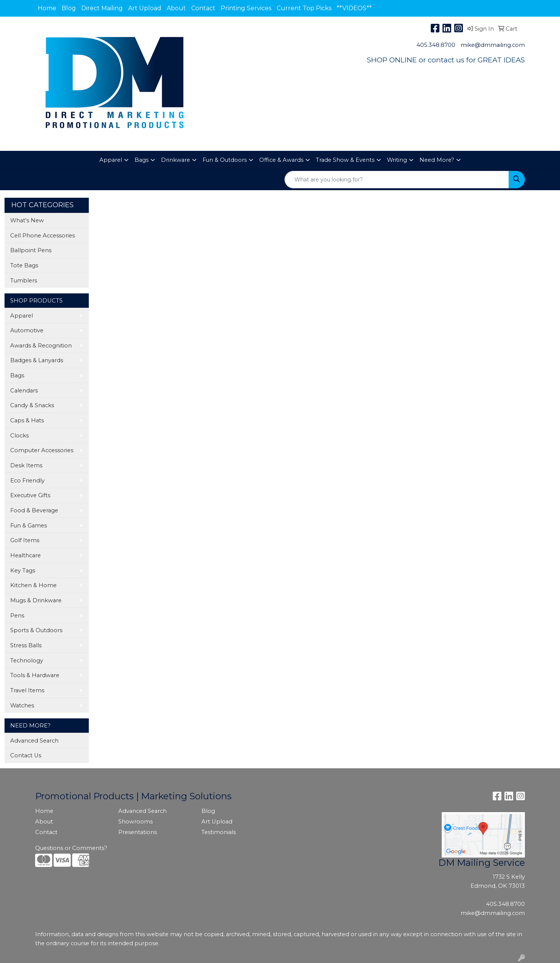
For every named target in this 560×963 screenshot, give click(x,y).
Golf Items (25, 540)
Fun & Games (29, 526)
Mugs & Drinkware (36, 600)
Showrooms (135, 822)
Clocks (19, 436)
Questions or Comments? (71, 848)
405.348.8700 (436, 45)
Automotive (27, 330)
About (176, 8)
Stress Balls (26, 645)
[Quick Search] (397, 180)
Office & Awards (281, 160)
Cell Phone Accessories (43, 236)
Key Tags (23, 571)
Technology (27, 661)
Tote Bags (24, 265)
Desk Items (26, 465)
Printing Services (246, 8)
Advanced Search (34, 741)
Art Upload (145, 8)
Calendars (24, 391)
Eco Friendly (27, 481)
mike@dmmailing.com (493, 45)
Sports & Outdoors (36, 630)
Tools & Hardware (35, 675)
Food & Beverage (34, 510)
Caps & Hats (27, 420)
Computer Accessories (42, 450)
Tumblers (24, 281)
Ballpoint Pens (31, 250)
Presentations (138, 832)
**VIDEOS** (354, 8)
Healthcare (26, 555)
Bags (142, 160)
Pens (17, 616)
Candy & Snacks (32, 405)
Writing (397, 160)
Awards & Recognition (41, 346)
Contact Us (26, 755)
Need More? (437, 160)
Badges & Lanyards (37, 360)
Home (47, 8)
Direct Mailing (102, 8)
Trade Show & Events (345, 160)
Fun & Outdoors (225, 160)
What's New (27, 220)
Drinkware (176, 160)
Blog (69, 8)
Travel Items (27, 690)
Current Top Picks (304, 8)
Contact (203, 8)
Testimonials (219, 832)
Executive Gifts (30, 495)
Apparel (111, 160)
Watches (22, 706)
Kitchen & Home (33, 585)
